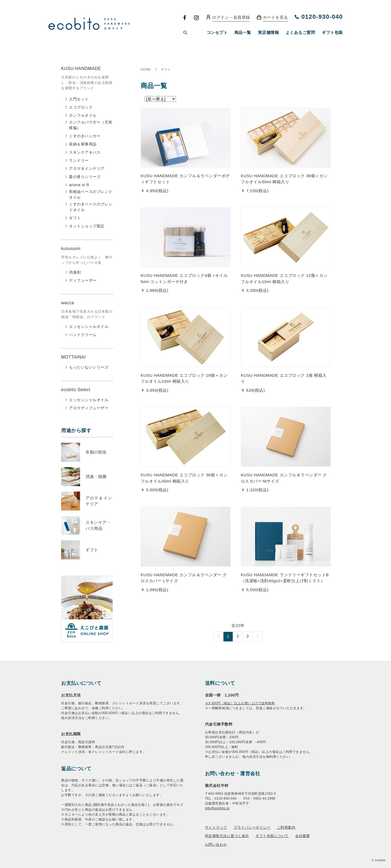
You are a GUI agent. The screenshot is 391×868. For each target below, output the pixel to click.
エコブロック (81, 107)
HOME (146, 69)
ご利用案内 (286, 827)
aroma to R (79, 185)
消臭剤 (75, 272)
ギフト (75, 218)
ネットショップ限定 (87, 226)
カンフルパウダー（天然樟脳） (91, 125)
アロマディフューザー (89, 408)
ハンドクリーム (83, 335)
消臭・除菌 (96, 476)
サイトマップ (216, 827)
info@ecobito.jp (217, 808)
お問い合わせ (216, 845)
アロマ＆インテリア (87, 169)
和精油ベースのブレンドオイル (91, 194)
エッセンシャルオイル (89, 327)
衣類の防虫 (96, 452)
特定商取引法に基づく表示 (227, 836)
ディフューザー (83, 280)
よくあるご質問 (300, 32)
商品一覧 (243, 32)
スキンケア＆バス (85, 152)
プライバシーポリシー (252, 827)
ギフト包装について (272, 836)
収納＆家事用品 (83, 144)
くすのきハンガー (85, 136)
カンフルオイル (83, 115)
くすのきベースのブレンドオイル (91, 207)
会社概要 (302, 836)
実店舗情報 (269, 32)
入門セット (79, 99)
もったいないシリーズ (89, 367)
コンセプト (217, 32)
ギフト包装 (332, 32)
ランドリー (79, 160)
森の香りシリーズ (85, 177)
